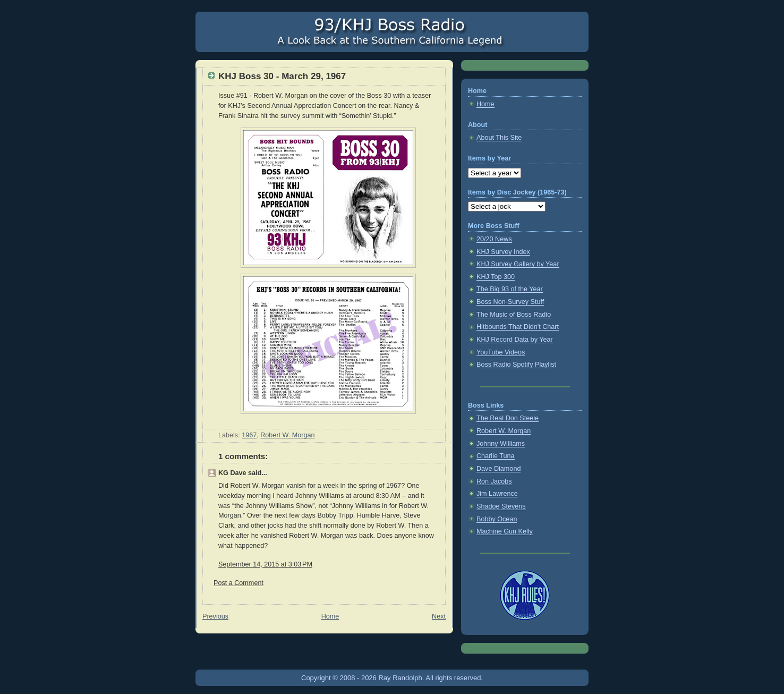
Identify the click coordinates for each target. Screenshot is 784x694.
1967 (249, 435)
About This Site (499, 138)
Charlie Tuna (496, 456)
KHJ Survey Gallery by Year (518, 264)
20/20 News (494, 239)
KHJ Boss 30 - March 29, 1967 (282, 76)
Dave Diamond (498, 469)
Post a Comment (238, 583)
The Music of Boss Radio (514, 315)
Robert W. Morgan (287, 435)
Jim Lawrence (497, 494)
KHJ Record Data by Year (515, 340)
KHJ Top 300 (496, 277)
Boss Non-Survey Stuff (510, 302)
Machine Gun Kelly (505, 531)
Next (439, 616)
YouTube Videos (501, 352)
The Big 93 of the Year (510, 289)
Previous (215, 616)
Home (330, 616)
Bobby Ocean (497, 519)
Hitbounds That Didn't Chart (518, 327)
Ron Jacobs (494, 481)
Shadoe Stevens (501, 506)
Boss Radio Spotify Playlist (516, 365)
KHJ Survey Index (503, 252)
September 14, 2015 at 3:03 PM (265, 564)
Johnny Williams (501, 444)
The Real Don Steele (508, 418)
